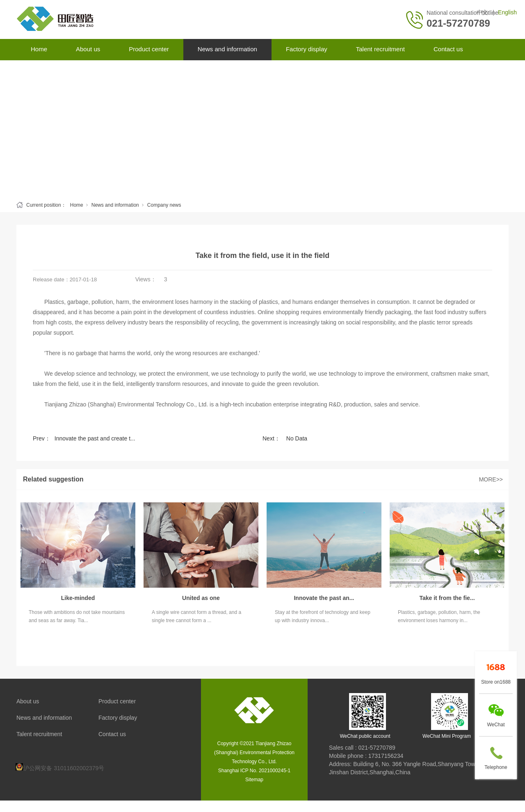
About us (88, 49)
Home (39, 49)
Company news (164, 205)
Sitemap (254, 780)
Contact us (448, 49)
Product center (149, 49)
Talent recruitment (380, 49)
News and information (227, 49)
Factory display (307, 49)
